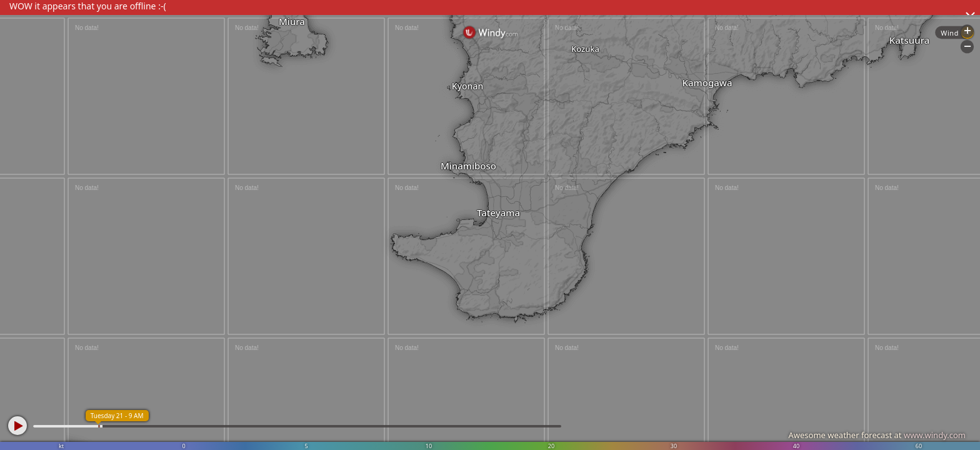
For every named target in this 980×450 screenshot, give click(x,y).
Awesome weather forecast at (877, 435)
